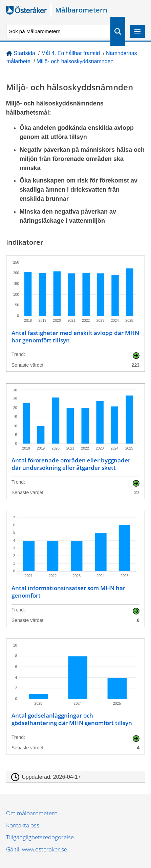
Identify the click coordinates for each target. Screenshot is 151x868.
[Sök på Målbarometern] (58, 32)
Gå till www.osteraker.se (37, 849)
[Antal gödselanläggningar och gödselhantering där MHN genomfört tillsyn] (75, 697)
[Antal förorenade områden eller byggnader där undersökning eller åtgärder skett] (75, 441)
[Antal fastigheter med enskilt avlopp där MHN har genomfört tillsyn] (75, 314)
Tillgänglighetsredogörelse (40, 837)
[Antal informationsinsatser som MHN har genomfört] (75, 569)
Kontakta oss (23, 825)
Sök (118, 31)
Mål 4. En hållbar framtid (71, 53)
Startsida (25, 53)
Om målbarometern (32, 813)
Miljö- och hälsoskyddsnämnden (75, 61)
